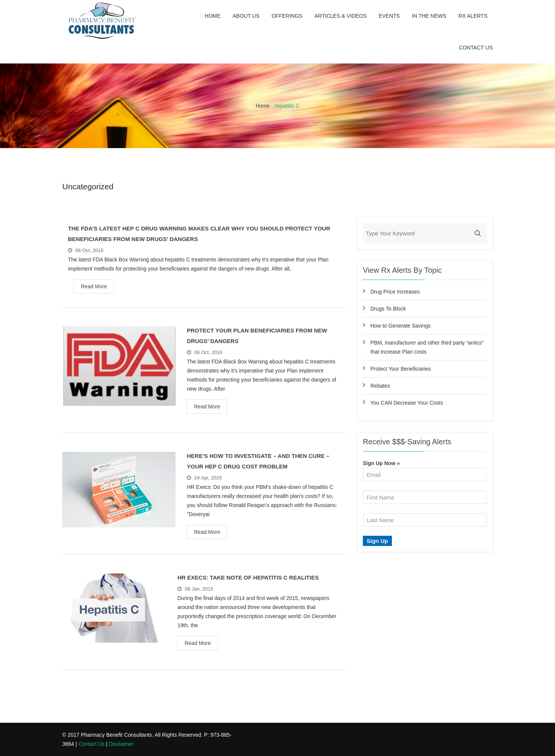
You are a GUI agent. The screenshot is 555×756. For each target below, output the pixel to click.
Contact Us (476, 48)
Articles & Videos (341, 16)
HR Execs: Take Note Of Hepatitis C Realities (248, 577)
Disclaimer (121, 744)
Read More (94, 286)
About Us (246, 16)
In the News (429, 16)
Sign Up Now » (381, 463)
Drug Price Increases (395, 292)
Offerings (287, 16)
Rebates (380, 386)
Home (213, 16)
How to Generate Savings (401, 326)
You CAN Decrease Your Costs (407, 403)
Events (389, 16)
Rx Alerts (473, 16)
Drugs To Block (388, 309)
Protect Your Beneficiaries (401, 369)
